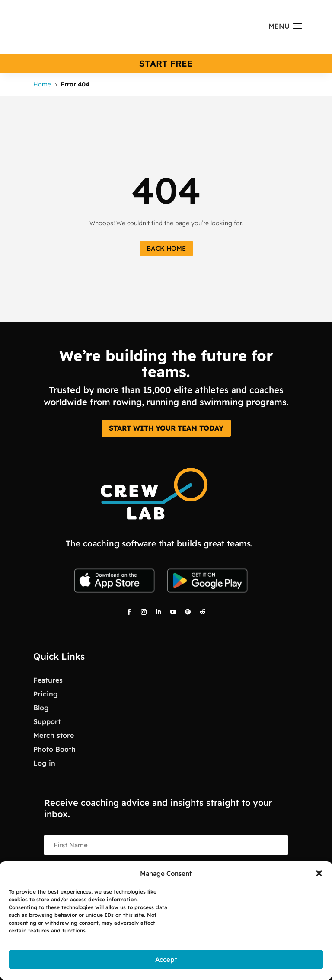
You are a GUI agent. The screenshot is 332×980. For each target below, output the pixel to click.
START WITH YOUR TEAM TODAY (166, 428)
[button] (319, 873)
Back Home (166, 248)
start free (166, 63)
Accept (166, 959)
